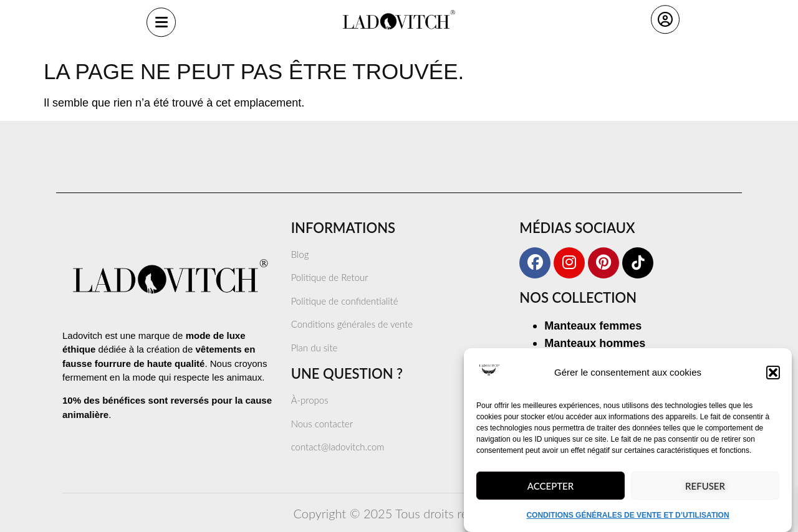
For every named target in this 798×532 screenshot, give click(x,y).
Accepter (550, 492)
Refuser (705, 492)
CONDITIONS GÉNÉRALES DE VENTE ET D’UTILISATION (627, 521)
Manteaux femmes (593, 326)
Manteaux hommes (595, 343)
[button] (773, 379)
